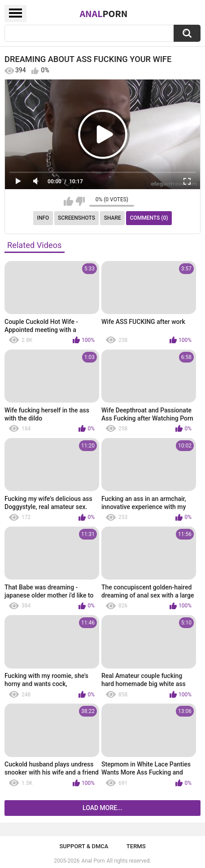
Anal (104, 13)
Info (43, 218)
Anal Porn (93, 861)
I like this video (68, 201)
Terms (136, 846)
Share (113, 218)
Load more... (102, 808)
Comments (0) (149, 218)
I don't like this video (80, 201)
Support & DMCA (84, 846)
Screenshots (76, 218)
